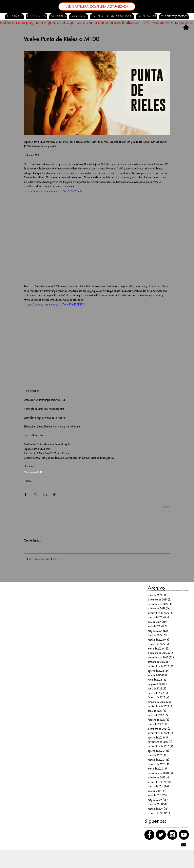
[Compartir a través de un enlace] (55, 494)
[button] (78, 16)
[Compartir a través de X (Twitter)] (35, 494)
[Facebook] (149, 835)
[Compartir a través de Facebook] (26, 494)
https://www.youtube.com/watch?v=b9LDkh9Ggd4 (53, 191)
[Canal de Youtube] (184, 835)
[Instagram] (172, 835)
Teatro (28, 481)
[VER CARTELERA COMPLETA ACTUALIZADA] (97, 7)
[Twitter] (161, 835)
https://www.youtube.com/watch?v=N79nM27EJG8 (54, 304)
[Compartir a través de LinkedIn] (45, 494)
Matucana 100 (33, 472)
